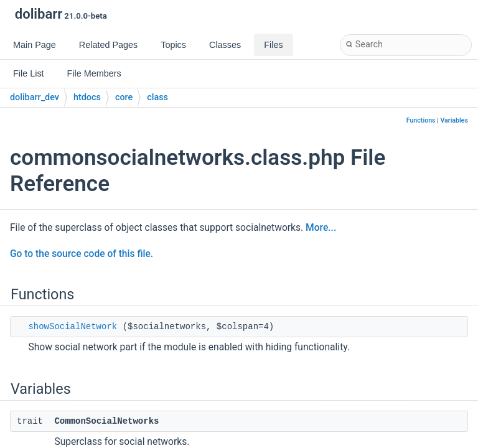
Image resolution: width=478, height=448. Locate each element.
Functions (421, 120)
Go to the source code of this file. (82, 254)
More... (321, 228)
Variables (454, 120)
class (157, 97)
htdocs (87, 97)
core (124, 97)
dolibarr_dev (35, 97)
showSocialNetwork (73, 327)
